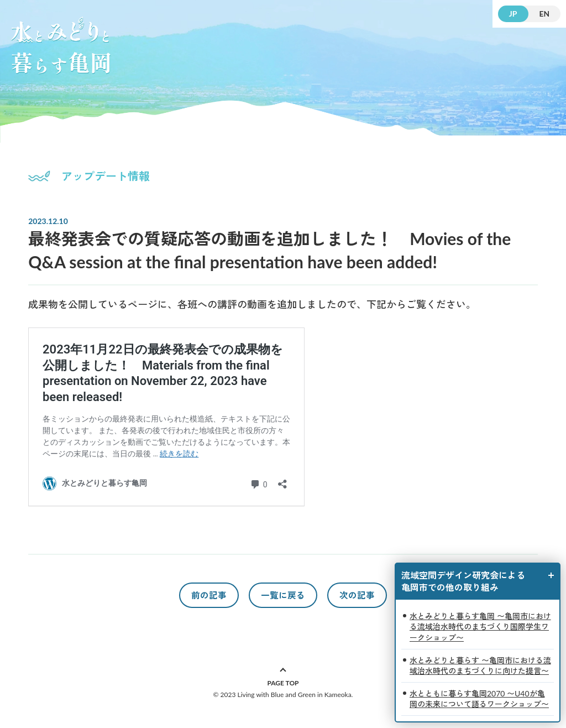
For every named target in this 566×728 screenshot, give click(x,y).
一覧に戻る (283, 595)
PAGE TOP (283, 683)
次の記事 (357, 595)
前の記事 (209, 595)
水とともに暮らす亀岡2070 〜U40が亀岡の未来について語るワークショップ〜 (479, 699)
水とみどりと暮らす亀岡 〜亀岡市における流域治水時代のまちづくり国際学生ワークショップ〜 (480, 627)
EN (544, 14)
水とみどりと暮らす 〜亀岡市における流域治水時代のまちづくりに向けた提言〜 (480, 666)
